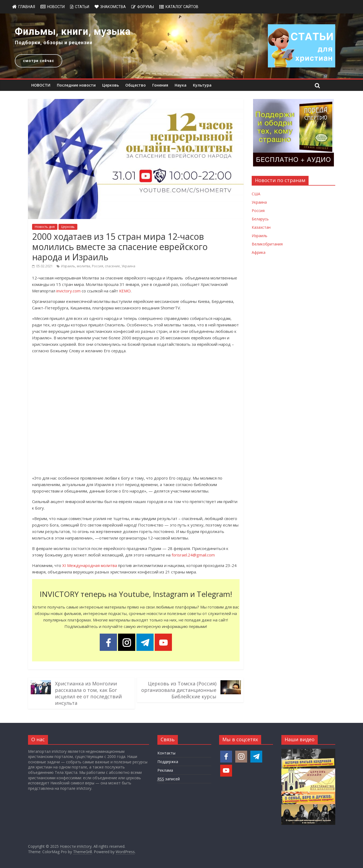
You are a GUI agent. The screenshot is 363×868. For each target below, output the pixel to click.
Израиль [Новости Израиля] (260, 236)
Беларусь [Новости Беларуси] (260, 219)
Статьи (82, 7)
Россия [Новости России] (258, 211)
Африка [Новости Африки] (259, 252)
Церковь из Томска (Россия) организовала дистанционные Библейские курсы (179, 690)
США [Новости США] (256, 194)
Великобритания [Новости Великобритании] (267, 244)
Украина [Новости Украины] (259, 202)
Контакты (166, 753)
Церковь (110, 85)
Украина (128, 266)
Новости (56, 7)
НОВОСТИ (41, 85)
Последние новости (76, 85)
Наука (181, 85)
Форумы (146, 7)
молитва (84, 266)
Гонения (160, 85)
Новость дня (45, 227)
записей (169, 779)
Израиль (68, 266)
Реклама (165, 770)
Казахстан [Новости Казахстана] (261, 227)
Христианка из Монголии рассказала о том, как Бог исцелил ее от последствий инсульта (88, 693)
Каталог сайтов (182, 7)
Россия (98, 266)
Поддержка (168, 762)
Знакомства (113, 7)
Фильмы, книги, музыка (73, 32)
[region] (181, 46)
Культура (202, 85)
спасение (112, 266)
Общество (136, 85)
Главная (27, 7)
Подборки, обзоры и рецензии (54, 42)
